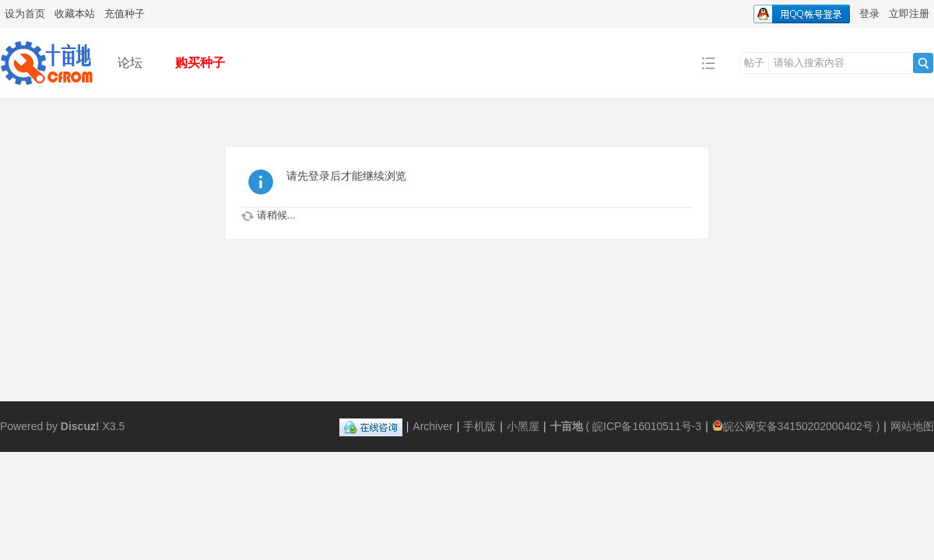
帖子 (754, 63)
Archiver (432, 426)
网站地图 (912, 426)
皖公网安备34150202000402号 (793, 426)
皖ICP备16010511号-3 (647, 426)
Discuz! (80, 426)
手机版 (479, 426)
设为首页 (25, 14)
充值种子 (125, 14)
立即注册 (909, 14)
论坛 (130, 63)
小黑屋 (523, 426)
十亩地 (567, 426)
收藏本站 (75, 14)
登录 (869, 14)
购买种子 (200, 63)
